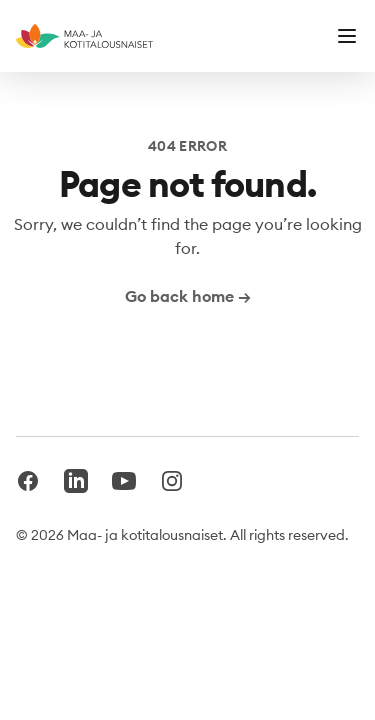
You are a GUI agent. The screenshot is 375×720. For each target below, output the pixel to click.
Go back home (188, 296)
